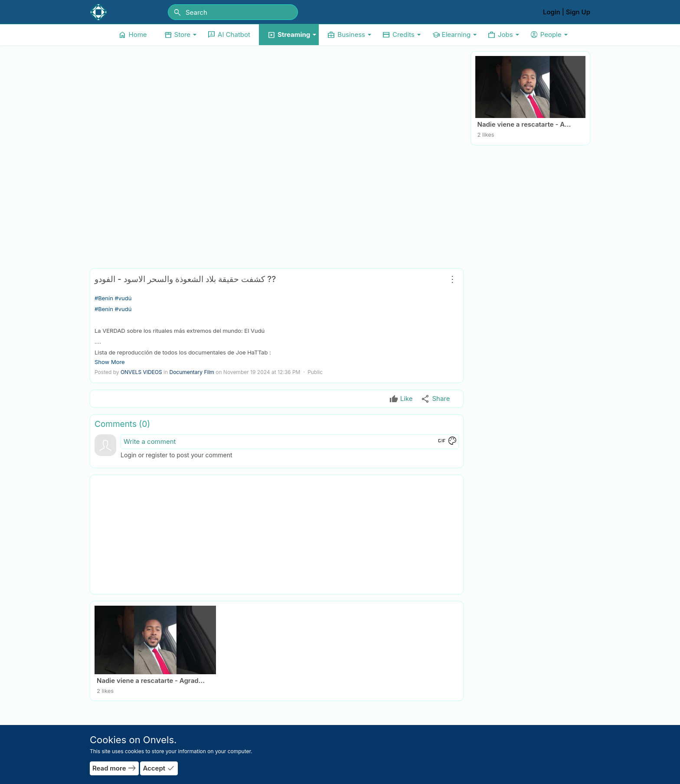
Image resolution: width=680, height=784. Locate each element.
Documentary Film (191, 372)
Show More (110, 362)
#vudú (123, 298)
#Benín (104, 298)
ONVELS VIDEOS (141, 372)
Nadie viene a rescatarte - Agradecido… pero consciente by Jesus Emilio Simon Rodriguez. (526, 124)
